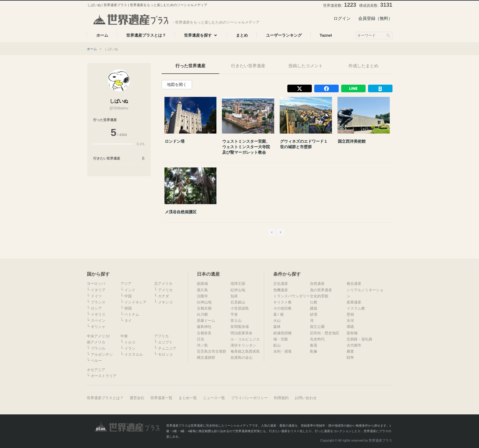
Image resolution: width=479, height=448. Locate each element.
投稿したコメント (306, 66)
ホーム (92, 49)
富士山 (236, 321)
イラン (130, 348)
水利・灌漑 (282, 351)
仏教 (314, 302)
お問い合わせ (306, 398)
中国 (128, 296)
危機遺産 (281, 290)
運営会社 (137, 398)
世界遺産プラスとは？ (105, 398)
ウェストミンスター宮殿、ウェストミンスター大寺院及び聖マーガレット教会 (246, 147)
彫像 (314, 351)
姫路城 (202, 284)
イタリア (98, 290)
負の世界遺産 (321, 290)
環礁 (350, 327)
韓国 (128, 308)
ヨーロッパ (96, 284)
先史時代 (317, 339)
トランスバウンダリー (292, 296)
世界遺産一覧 (161, 398)
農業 (350, 351)
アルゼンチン (102, 354)
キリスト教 (282, 302)
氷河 (350, 321)
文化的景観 (319, 296)
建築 (314, 308)
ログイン (342, 18)
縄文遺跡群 (206, 358)
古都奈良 (204, 333)
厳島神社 (204, 327)
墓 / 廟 (278, 314)
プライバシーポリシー (249, 398)
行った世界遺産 (190, 66)
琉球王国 (238, 284)
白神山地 (204, 302)
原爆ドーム (206, 321)
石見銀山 (238, 302)
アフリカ (161, 336)
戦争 (350, 358)
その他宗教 (282, 308)
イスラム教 (356, 308)
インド (130, 290)
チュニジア (167, 348)
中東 (124, 336)
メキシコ (165, 302)
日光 (201, 339)
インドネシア (135, 302)
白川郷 (202, 314)
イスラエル (134, 354)
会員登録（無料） (375, 18)
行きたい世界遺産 (248, 66)
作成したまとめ (363, 66)
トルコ (130, 342)
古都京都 (204, 308)
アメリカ (165, 290)
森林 (277, 327)
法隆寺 (202, 296)
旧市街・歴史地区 (325, 333)
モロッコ (165, 354)
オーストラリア (104, 376)
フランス (98, 302)
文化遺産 (281, 284)
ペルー (96, 361)
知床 (234, 296)
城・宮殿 (281, 339)
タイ (128, 321)
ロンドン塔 (175, 141)
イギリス (98, 314)
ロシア (96, 308)
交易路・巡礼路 (359, 339)
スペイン (98, 321)
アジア (126, 284)
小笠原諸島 (240, 308)
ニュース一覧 (214, 398)
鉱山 (277, 345)
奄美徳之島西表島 (245, 351)
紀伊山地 (238, 290)
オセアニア (96, 370)
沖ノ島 (202, 345)
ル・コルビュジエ (245, 339)
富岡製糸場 (240, 327)
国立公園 (317, 327)
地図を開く (177, 85)
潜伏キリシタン (243, 345)
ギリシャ (98, 327)
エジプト (165, 342)
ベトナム (132, 314)
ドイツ (96, 296)
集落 (314, 345)
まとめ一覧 (188, 398)
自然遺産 (317, 284)
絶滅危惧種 (282, 333)
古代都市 (354, 345)
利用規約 (281, 398)
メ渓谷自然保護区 (181, 212)
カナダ (164, 296)
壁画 (350, 314)
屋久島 (202, 290)
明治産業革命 (241, 333)
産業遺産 (354, 302)
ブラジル (98, 348)
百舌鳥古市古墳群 (212, 351)
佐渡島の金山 (241, 358)
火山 (277, 321)
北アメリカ (163, 284)
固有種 (352, 333)
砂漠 (314, 314)
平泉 (234, 314)
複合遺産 (354, 284)
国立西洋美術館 (352, 141)
